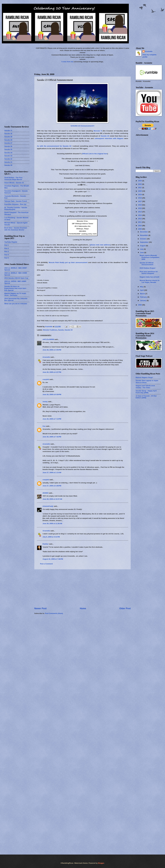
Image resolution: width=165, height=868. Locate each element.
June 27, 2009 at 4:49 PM (52, 486)
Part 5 (7, 258)
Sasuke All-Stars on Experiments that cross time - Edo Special (16, 288)
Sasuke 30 (8, 134)
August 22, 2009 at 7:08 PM (53, 559)
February (144, 297)
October (143, 239)
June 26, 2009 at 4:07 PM (52, 372)
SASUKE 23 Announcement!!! (82, 126)
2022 (140, 184)
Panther (46, 544)
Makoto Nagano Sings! (144, 377)
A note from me (67, 62)
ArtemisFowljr (48, 506)
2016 (140, 205)
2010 (140, 226)
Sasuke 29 (8, 137)
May (142, 287)
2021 (140, 188)
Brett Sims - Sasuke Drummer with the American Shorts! (16, 229)
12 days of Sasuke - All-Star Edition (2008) (146, 397)
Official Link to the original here (95, 154)
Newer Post (40, 608)
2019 (140, 195)
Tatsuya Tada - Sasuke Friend (16, 201)
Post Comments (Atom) (54, 613)
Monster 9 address (50, 330)
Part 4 (7, 255)
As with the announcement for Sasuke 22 (54, 146)
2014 (140, 212)
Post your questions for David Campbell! (149, 273)
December (144, 232)
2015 (140, 208)
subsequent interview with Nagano (109, 138)
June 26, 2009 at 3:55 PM (52, 350)
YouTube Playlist (11, 242)
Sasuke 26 (8, 146)
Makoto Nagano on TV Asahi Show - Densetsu (15, 294)
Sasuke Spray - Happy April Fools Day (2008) (146, 392)
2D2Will (45, 493)
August (143, 246)
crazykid (46, 379)
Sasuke (61, 330)
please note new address (100, 245)
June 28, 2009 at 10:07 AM (52, 499)
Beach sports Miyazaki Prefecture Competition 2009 (149, 257)
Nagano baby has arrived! (149, 277)
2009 (140, 229)
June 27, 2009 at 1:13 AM (52, 473)
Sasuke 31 (8, 130)
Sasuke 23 (69, 330)
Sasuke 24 (8, 153)
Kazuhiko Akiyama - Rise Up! (15, 204)
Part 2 (7, 248)
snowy (45, 402)
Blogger (101, 863)
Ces (44, 426)
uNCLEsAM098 (48, 339)
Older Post (125, 608)
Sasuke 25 (8, 149)
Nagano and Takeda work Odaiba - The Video (145, 387)
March (143, 294)
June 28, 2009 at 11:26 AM (52, 524)
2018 (140, 198)
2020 (140, 191)
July (142, 249)
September (144, 242)
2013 (140, 215)
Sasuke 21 (8, 162)
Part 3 (7, 251)
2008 (140, 305)
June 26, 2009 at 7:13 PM (52, 419)
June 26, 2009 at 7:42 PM (52, 437)
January (143, 300)
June (142, 252)
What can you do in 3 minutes (16, 304)
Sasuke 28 (8, 140)
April (142, 290)
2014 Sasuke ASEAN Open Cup (16, 278)
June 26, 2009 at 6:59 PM (52, 394)
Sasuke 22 (105, 136)
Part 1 (7, 245)
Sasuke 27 (8, 143)
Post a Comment (46, 564)
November (144, 235)
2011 (140, 222)
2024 (140, 181)
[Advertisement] (82, 588)
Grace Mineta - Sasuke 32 (14, 183)
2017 (140, 201)
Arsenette (46, 357)
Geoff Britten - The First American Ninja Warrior (13, 179)
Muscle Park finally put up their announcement (68, 262)
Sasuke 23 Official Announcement (147, 264)
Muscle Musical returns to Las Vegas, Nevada (150, 281)
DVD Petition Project (147, 268)
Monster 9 (98, 131)
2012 (140, 219)
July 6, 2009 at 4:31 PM (51, 537)
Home (83, 608)
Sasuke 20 (8, 165)
